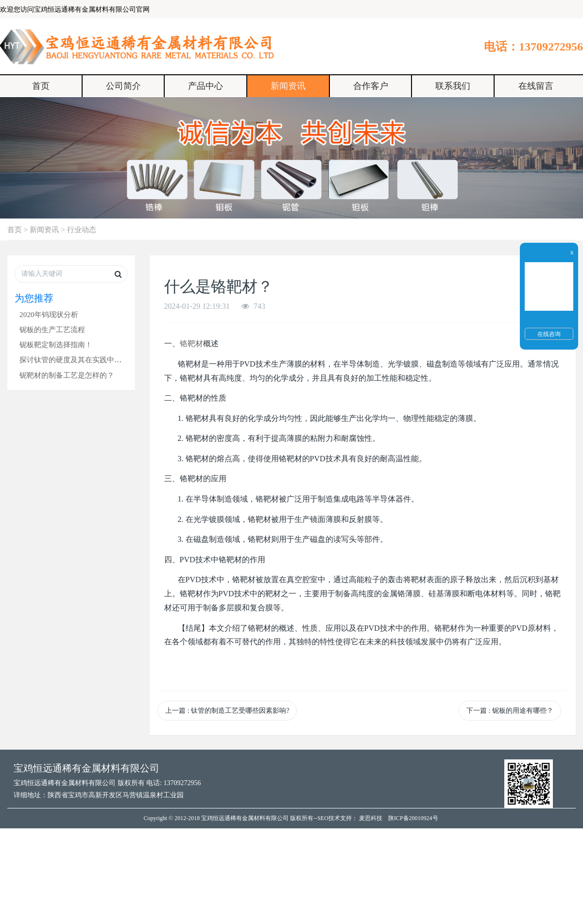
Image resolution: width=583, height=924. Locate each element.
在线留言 (536, 86)
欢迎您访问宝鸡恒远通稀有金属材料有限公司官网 (75, 9)
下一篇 (510, 711)
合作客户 (371, 86)
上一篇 (227, 711)
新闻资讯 (288, 86)
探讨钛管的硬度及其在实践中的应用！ (81, 360)
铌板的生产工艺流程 (52, 329)
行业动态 (82, 229)
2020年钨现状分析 (49, 314)
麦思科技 (371, 818)
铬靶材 (191, 344)
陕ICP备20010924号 (413, 818)
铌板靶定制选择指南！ (56, 344)
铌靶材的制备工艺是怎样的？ (67, 375)
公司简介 (123, 86)
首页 (41, 86)
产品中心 (206, 86)
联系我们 (453, 86)
